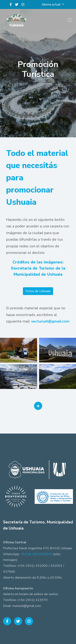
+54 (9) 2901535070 (36, 554)
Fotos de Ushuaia (38, 291)
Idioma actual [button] (52, 4)
